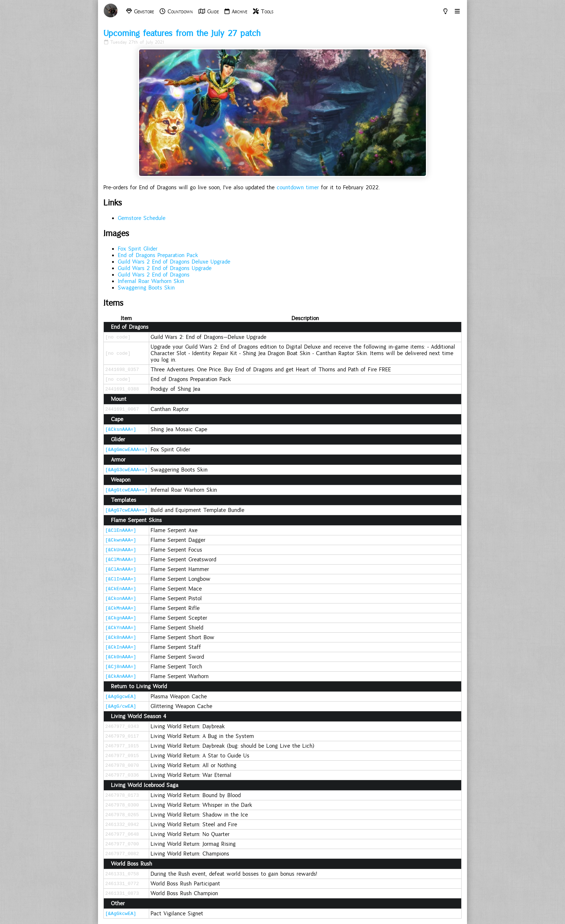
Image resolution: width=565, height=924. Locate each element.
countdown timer (298, 187)
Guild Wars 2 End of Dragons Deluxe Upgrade (174, 262)
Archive (236, 12)
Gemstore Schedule (142, 218)
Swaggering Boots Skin (146, 288)
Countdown (176, 12)
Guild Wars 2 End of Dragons (154, 275)
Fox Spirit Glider (138, 249)
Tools (263, 12)
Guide (209, 12)
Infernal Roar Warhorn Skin (151, 281)
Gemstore (140, 12)
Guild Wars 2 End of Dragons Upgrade (165, 268)
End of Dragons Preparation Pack (158, 255)
